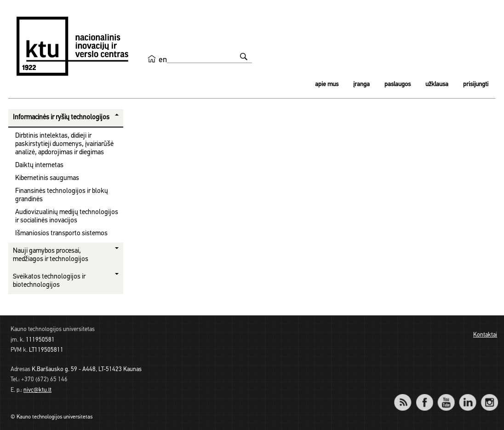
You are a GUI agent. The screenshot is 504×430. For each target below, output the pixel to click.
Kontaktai (485, 335)
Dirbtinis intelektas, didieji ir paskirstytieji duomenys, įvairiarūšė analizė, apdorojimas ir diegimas (64, 144)
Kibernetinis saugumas (47, 178)
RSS (407, 396)
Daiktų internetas (39, 166)
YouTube (446, 396)
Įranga (361, 84)
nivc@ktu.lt (37, 390)
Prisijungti (476, 84)
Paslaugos (398, 84)
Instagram (489, 396)
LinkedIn (467, 396)
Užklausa (437, 84)
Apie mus (327, 84)
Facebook (424, 396)
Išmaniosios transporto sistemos (61, 234)
